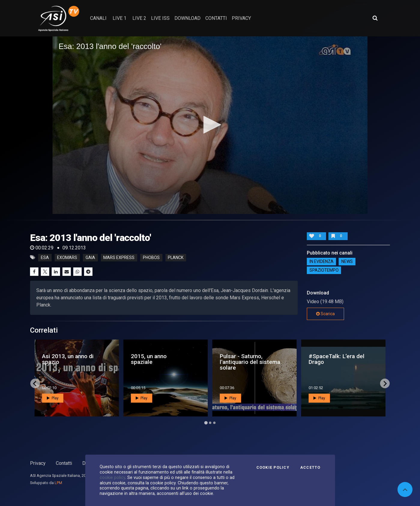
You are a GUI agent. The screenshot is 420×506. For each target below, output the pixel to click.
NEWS (347, 262)
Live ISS (160, 18)
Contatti (64, 463)
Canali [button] (98, 18)
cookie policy (112, 477)
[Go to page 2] (210, 423)
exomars (67, 258)
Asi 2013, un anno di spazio (68, 359)
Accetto (310, 468)
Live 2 (139, 18)
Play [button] (53, 398)
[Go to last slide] (35, 383)
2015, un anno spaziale (149, 359)
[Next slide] (385, 383)
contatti (216, 18)
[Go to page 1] (206, 423)
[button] (210, 125)
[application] (210, 125)
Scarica (325, 314)
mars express (119, 258)
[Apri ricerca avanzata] (375, 18)
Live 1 (119, 18)
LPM (58, 483)
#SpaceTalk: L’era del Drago (337, 359)
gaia (90, 258)
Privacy (38, 463)
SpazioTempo (324, 270)
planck (176, 258)
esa (45, 258)
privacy (241, 18)
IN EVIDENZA (322, 262)
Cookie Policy (273, 468)
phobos (151, 258)
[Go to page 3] (214, 423)
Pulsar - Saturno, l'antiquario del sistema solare (250, 362)
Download (187, 18)
